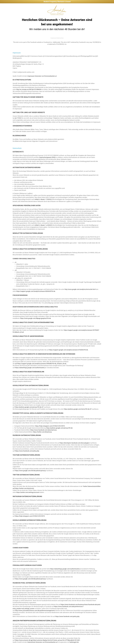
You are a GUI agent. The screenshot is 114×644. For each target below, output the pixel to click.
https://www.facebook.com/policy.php (27, 451)
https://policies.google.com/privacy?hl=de (59, 428)
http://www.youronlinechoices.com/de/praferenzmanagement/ (35, 611)
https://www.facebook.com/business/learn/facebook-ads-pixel (80, 604)
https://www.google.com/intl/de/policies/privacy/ (31, 471)
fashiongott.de (74, 642)
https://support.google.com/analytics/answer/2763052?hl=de (69, 350)
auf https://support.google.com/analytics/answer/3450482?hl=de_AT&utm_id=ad (41, 364)
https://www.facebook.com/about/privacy (43, 430)
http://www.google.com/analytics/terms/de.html (80, 289)
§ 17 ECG (18, 118)
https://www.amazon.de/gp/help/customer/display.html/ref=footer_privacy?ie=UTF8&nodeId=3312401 (48, 640)
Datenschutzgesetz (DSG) (47, 157)
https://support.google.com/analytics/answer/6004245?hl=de (36, 291)
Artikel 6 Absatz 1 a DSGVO (43, 225)
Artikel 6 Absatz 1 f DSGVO (43, 199)
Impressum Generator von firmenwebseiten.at (42, 76)
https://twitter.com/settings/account (28, 492)
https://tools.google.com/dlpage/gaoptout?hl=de (36, 318)
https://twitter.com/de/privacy (42, 432)
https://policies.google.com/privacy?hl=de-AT (29, 407)
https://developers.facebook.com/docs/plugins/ (75, 443)
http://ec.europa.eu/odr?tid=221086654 (29, 89)
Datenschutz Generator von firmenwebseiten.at (42, 642)
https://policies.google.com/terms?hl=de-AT (78, 409)
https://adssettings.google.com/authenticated (30, 368)
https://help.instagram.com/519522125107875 (50, 426)
